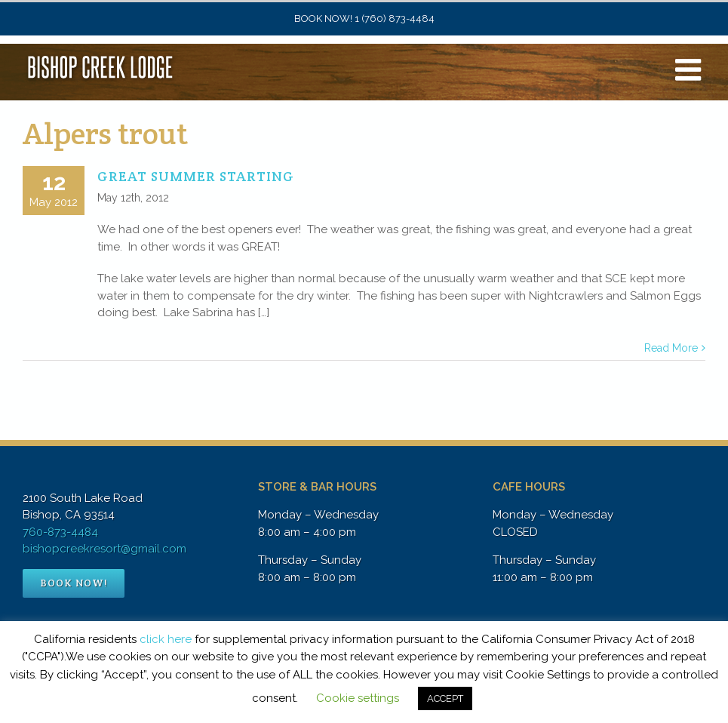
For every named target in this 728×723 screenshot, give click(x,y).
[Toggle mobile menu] (690, 69)
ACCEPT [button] (445, 698)
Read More (671, 348)
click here (166, 639)
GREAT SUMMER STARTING (196, 176)
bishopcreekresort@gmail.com (104, 549)
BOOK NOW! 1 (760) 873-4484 (364, 18)
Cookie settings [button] (358, 698)
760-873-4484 (60, 532)
